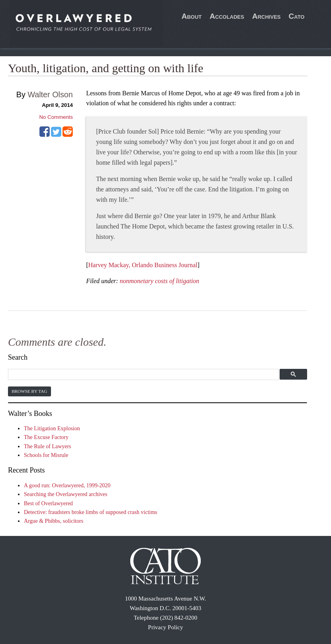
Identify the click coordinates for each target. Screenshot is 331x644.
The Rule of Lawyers (48, 446)
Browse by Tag (29, 391)
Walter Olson (50, 95)
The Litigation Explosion (52, 428)
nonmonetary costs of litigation (160, 281)
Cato (296, 16)
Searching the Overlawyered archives (66, 494)
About (192, 16)
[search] (142, 375)
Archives (266, 16)
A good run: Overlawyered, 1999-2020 (67, 485)
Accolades (227, 16)
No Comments (56, 117)
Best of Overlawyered (48, 503)
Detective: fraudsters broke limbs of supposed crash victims (91, 512)
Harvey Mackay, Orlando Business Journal (143, 265)
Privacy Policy (166, 627)
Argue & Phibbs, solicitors (54, 521)
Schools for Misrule (46, 455)
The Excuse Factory (46, 437)
